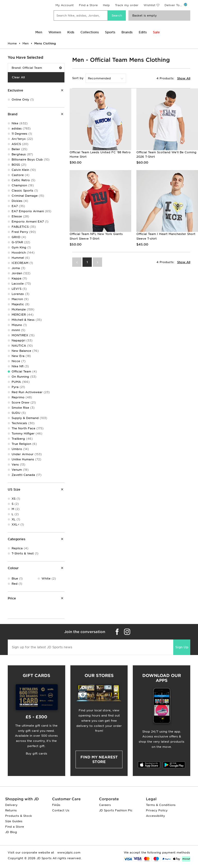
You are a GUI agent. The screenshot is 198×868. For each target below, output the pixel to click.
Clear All (18, 77)
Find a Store (88, 5)
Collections (90, 32)
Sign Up (182, 647)
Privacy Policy (157, 810)
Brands (127, 32)
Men (39, 32)
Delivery (11, 805)
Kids (71, 32)
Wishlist (150, 5)
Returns (11, 810)
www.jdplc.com (68, 852)
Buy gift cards (36, 753)
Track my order (127, 5)
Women (55, 32)
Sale (156, 32)
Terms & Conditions (161, 805)
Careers (105, 805)
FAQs (56, 805)
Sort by (78, 78)
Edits (143, 32)
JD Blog (11, 832)
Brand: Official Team (37, 68)
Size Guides (14, 821)
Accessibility (155, 816)
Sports (110, 32)
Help (106, 5)
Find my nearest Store (99, 759)
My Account (65, 5)
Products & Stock (19, 816)
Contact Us (61, 810)
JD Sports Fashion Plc (116, 810)
